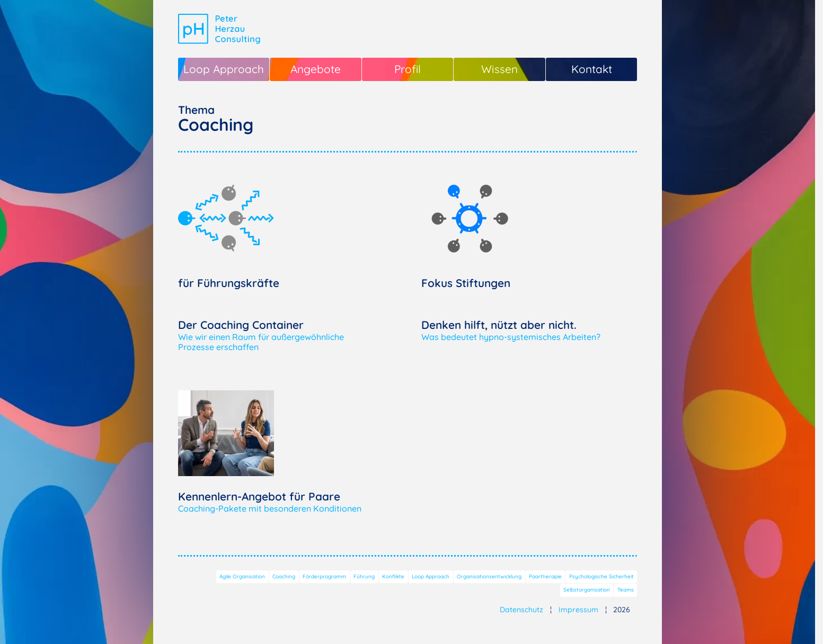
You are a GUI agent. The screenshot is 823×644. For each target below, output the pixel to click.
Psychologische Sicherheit (601, 576)
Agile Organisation (242, 576)
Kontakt (592, 69)
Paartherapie (545, 576)
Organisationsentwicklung (489, 576)
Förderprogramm (324, 576)
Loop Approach (224, 69)
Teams (626, 590)
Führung (364, 576)
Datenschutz (521, 610)
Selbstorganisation (587, 590)
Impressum (578, 610)
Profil (408, 69)
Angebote (316, 69)
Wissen (499, 69)
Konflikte (393, 576)
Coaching (284, 576)
